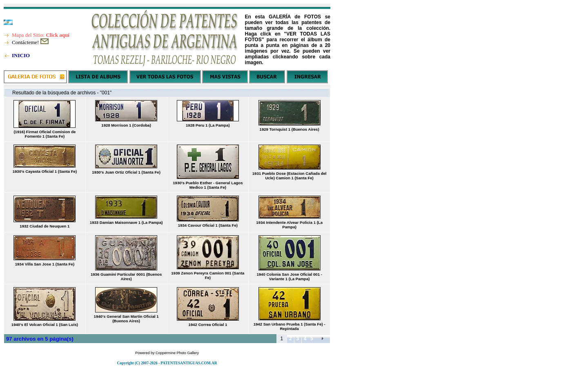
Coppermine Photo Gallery (177, 353)
